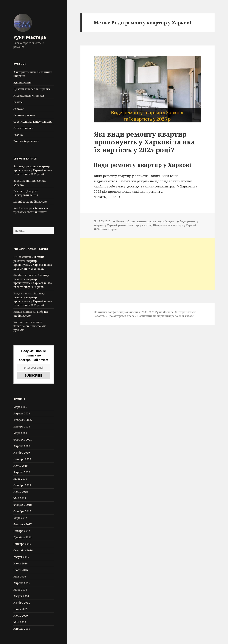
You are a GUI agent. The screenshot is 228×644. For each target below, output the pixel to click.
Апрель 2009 (22, 629)
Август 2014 (21, 596)
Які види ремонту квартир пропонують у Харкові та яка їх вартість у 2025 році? (33, 170)
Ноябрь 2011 (22, 603)
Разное (18, 102)
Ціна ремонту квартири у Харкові (174, 225)
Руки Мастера (30, 37)
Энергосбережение (26, 141)
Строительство (23, 128)
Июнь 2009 (21, 616)
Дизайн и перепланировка (32, 89)
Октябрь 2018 (22, 485)
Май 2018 (20, 498)
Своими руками (24, 115)
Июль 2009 (21, 609)
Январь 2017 (22, 531)
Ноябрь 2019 (22, 453)
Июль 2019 (21, 466)
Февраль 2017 (23, 524)
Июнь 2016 (21, 570)
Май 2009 (20, 622)
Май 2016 (20, 576)
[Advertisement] (147, 264)
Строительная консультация (33, 122)
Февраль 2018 (23, 505)
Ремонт (18, 109)
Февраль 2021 (23, 439)
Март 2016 (20, 589)
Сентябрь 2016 (23, 550)
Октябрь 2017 (22, 511)
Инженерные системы (29, 96)
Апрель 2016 (22, 583)
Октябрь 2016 (22, 544)
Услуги (18, 135)
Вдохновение (22, 82)
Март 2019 (20, 479)
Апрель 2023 (22, 413)
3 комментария (107, 229)
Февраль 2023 (23, 420)
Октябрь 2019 (22, 459)
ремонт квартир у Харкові (135, 225)
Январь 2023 (22, 426)
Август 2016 (21, 557)
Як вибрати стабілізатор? (30, 202)
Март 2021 (20, 433)
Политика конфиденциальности (116, 312)
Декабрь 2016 (22, 537)
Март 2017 (20, 518)
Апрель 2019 (22, 472)
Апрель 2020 (22, 446)
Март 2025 (20, 407)
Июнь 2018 (21, 492)
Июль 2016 (21, 563)
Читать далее (108, 197)
